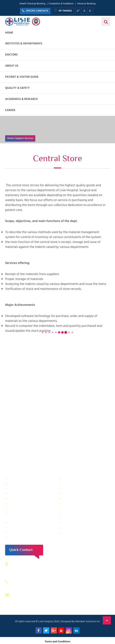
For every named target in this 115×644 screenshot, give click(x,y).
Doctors (11, 55)
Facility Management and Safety (29, 498)
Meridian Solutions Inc (88, 621)
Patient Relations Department (81, 533)
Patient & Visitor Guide (22, 77)
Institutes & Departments (24, 44)
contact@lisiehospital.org (31, 595)
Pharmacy (15, 522)
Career (10, 110)
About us (12, 66)
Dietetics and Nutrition (23, 493)
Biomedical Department (78, 518)
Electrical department (76, 498)
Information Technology (78, 493)
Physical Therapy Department (27, 508)
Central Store (71, 484)
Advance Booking (86, 4)
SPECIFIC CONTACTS (35, 11)
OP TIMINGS (63, 11)
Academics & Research (21, 99)
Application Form (74, 523)
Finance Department (22, 488)
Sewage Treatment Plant (24, 484)
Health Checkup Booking (32, 4)
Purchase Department (23, 527)
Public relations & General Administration (25, 515)
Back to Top (107, 620)
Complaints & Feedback (61, 4)
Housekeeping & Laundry (25, 532)
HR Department (73, 513)
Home (9, 33)
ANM (12, 537)
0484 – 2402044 (25, 582)
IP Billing (14, 479)
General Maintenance (22, 503)
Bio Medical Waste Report (79, 528)
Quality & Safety (17, 88)
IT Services (70, 488)
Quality (68, 508)
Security (68, 479)
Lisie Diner (70, 503)
